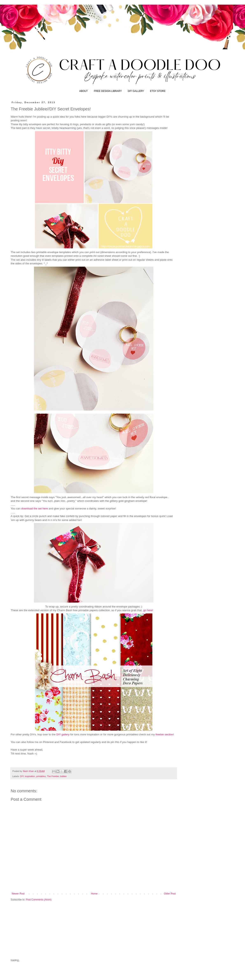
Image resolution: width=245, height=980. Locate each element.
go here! (148, 610)
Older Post (170, 894)
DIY (22, 776)
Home (94, 894)
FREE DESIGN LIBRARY (108, 91)
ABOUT (83, 91)
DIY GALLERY (136, 91)
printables (41, 776)
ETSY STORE (158, 91)
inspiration (30, 776)
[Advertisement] (42, 929)
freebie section (164, 734)
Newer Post (18, 894)
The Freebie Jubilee (57, 776)
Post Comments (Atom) (39, 900)
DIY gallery (63, 734)
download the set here (35, 509)
